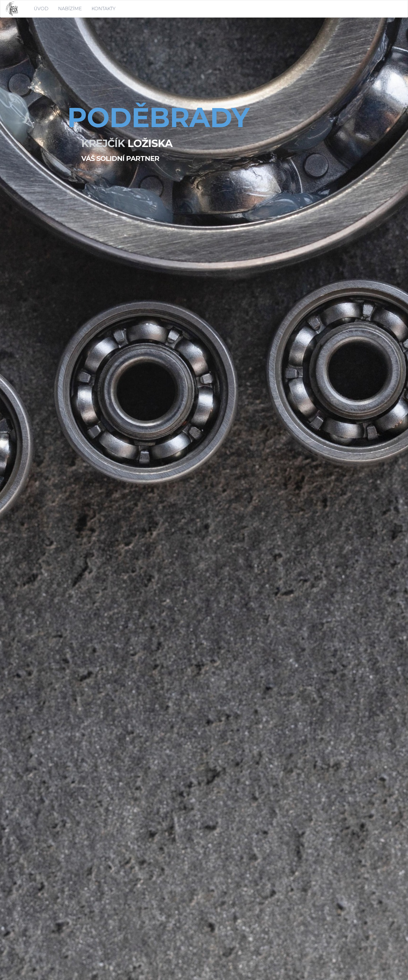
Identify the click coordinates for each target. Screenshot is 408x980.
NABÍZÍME (70, 9)
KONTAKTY (104, 9)
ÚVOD (41, 9)
